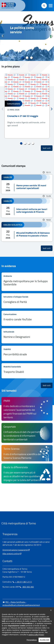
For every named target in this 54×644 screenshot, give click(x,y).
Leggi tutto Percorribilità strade (27, 353)
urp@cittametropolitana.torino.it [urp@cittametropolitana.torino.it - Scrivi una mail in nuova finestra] (18, 610)
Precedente (3, 36)
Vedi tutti (48, 148)
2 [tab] (27, 58)
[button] (51, 6)
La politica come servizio (22, 30)
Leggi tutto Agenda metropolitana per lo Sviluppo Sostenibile (27, 282)
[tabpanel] (27, 36)
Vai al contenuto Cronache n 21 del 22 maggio (27, 106)
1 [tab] (23, 58)
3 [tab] (31, 58)
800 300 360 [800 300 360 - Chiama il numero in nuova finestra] (26, 587)
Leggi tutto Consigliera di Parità (27, 301)
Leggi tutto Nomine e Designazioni (27, 336)
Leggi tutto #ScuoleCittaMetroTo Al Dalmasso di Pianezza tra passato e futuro (27, 232)
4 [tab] (33, 143)
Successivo (51, 36)
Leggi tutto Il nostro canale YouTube (27, 318)
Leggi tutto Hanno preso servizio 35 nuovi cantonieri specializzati (27, 184)
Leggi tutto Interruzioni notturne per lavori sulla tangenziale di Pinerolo (27, 208)
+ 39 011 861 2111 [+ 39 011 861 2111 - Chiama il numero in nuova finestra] (22, 582)
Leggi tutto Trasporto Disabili (27, 371)
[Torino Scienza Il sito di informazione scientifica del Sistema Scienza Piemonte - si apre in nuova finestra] (27, 453)
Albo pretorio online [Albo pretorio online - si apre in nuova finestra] (11, 554)
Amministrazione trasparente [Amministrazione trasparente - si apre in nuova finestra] (15, 550)
